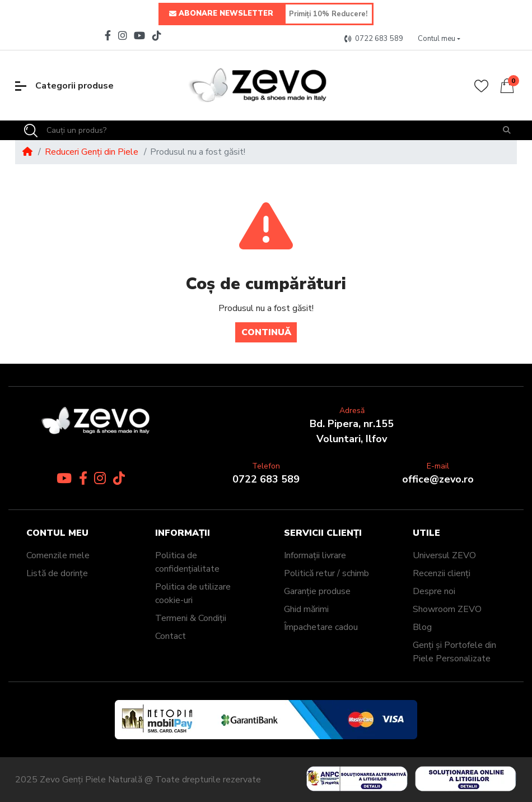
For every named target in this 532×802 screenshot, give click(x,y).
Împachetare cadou (321, 627)
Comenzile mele (58, 555)
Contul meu (57, 533)
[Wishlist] (481, 86)
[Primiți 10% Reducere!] (329, 14)
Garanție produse (317, 591)
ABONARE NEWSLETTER (221, 14)
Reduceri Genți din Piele (92, 152)
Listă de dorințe (57, 573)
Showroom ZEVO (447, 609)
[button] (439, 39)
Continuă (266, 332)
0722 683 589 (266, 479)
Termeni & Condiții (191, 618)
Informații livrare (315, 555)
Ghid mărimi (306, 609)
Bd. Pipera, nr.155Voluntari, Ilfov (352, 431)
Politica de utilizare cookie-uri (193, 594)
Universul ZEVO (444, 555)
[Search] (31, 131)
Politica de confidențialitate (187, 562)
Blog (422, 627)
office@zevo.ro (438, 479)
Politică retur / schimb (326, 573)
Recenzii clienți (442, 573)
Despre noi (434, 591)
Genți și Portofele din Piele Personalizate (454, 652)
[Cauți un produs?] (267, 130)
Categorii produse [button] (64, 86)
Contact (171, 636)
